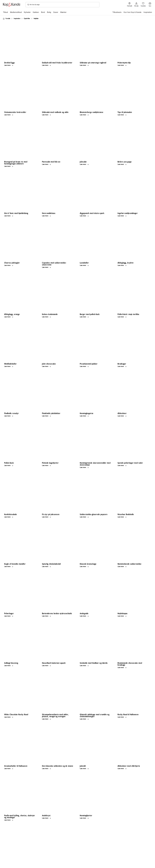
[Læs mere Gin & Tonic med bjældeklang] (20, 216)
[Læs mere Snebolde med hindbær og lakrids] (96, 666)
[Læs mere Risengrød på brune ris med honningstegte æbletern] (20, 166)
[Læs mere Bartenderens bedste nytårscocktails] (58, 616)
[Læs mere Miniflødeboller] (20, 366)
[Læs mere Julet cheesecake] (58, 366)
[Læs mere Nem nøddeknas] (58, 216)
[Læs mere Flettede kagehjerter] (58, 466)
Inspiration (148, 12)
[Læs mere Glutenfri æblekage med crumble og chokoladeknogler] (96, 719)
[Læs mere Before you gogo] (134, 164)
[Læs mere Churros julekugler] (20, 265)
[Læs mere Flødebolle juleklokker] (58, 416)
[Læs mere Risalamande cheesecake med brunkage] (134, 668)
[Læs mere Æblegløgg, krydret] (134, 265)
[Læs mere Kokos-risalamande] (58, 317)
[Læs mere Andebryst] (58, 818)
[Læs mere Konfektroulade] (20, 517)
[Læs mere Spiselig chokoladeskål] (58, 567)
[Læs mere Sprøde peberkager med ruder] (134, 466)
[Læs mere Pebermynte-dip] (134, 65)
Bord (43, 12)
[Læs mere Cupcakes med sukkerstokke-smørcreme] (58, 267)
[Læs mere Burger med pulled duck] (96, 317)
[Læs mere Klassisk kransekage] (96, 567)
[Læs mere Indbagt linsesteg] (20, 666)
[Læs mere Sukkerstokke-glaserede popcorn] (96, 517)
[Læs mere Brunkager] (134, 366)
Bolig (49, 12)
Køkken (36, 12)
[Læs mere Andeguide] (96, 616)
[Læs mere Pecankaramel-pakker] (96, 366)
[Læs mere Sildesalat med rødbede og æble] (58, 115)
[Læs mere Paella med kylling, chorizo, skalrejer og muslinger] (20, 820)
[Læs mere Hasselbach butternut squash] (58, 666)
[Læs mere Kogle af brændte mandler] (20, 567)
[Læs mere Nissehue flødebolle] (134, 517)
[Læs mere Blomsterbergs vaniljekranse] (96, 115)
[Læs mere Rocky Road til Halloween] (134, 717)
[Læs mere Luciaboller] (96, 265)
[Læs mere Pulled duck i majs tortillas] (134, 317)
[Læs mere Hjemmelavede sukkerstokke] (134, 567)
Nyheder (27, 12)
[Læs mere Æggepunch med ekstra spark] (96, 216)
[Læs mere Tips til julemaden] (134, 115)
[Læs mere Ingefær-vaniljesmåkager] (134, 216)
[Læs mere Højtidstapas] (134, 616)
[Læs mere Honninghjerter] (96, 818)
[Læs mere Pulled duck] (20, 466)
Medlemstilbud (16, 12)
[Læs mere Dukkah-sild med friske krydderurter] (58, 65)
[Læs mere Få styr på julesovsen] (58, 517)
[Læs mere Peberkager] (20, 616)
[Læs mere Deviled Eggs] (20, 65)
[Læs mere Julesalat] (96, 164)
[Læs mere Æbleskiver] (134, 416)
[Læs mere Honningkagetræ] (96, 416)
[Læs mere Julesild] (96, 769)
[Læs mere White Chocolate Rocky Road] (20, 717)
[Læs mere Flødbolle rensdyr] (20, 416)
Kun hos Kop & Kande (133, 12)
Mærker (63, 12)
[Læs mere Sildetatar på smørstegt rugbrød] (96, 65)
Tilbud (5, 12)
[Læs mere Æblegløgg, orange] (20, 317)
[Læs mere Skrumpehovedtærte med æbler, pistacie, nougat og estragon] (58, 719)
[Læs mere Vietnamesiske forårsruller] (20, 115)
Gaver (56, 12)
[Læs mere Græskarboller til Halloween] (20, 769)
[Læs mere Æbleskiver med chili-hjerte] (134, 769)
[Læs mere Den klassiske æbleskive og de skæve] (58, 769)
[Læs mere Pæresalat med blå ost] (58, 164)
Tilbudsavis (117, 12)
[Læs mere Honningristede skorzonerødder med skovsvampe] (96, 467)
